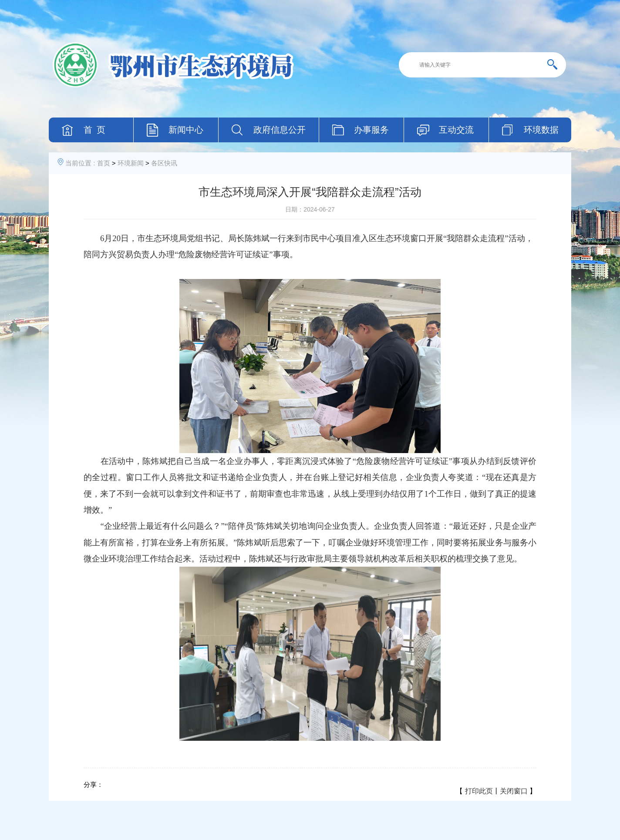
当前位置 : (80, 163)
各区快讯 (164, 163)
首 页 (94, 130)
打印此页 (479, 791)
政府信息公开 (280, 130)
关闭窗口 (514, 791)
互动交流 (456, 130)
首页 (104, 163)
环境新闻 (131, 163)
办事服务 (371, 130)
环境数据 (541, 130)
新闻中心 (186, 130)
